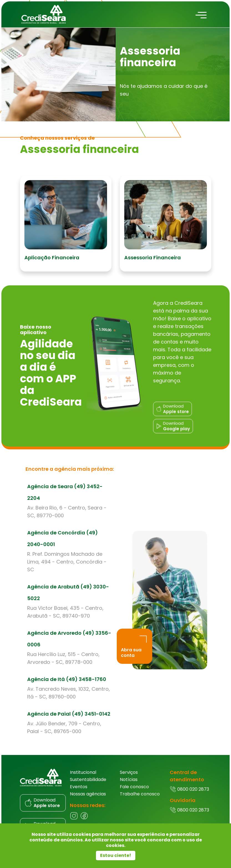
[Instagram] (74, 819)
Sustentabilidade (88, 780)
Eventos (79, 788)
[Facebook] (84, 819)
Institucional (83, 773)
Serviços (129, 773)
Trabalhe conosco (140, 795)
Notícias (129, 780)
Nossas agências (88, 795)
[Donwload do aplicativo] (173, 411)
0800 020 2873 (189, 790)
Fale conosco (134, 788)
